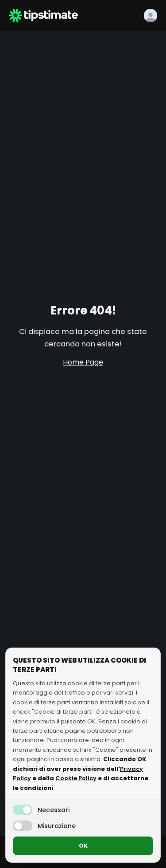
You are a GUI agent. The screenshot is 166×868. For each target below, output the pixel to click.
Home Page (83, 362)
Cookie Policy (76, 778)
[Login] (151, 16)
